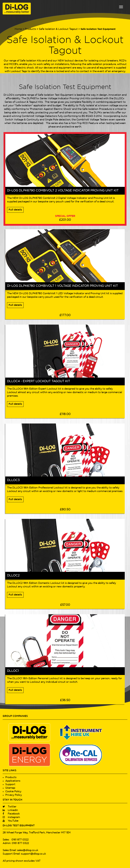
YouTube (10, 821)
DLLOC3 (13, 480)
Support (10, 784)
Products (30, 29)
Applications (13, 781)
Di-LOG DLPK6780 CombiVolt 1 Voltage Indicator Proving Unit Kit (62, 286)
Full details (15, 210)
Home (18, 29)
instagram (11, 817)
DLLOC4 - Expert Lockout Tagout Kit (39, 381)
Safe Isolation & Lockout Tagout (58, 29)
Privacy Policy (14, 795)
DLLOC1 (13, 671)
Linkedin (10, 810)
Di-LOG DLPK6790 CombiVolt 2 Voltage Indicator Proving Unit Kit (63, 191)
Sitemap (10, 788)
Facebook (11, 814)
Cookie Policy (13, 792)
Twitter (9, 807)
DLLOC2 (13, 576)
